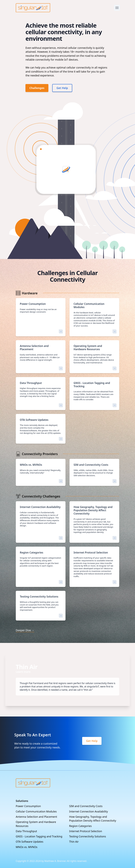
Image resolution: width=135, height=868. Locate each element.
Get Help (62, 88)
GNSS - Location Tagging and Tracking (39, 836)
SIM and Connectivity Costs (86, 806)
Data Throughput (26, 831)
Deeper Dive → (25, 630)
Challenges (37, 88)
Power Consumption (28, 806)
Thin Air (74, 842)
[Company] (33, 8)
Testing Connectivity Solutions (88, 836)
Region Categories (80, 826)
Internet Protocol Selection (86, 831)
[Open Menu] (117, 8)
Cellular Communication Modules (36, 811)
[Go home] (33, 783)
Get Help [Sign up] (92, 741)
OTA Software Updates (30, 842)
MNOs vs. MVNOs (27, 847)
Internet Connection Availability (89, 811)
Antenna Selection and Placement (36, 817)
